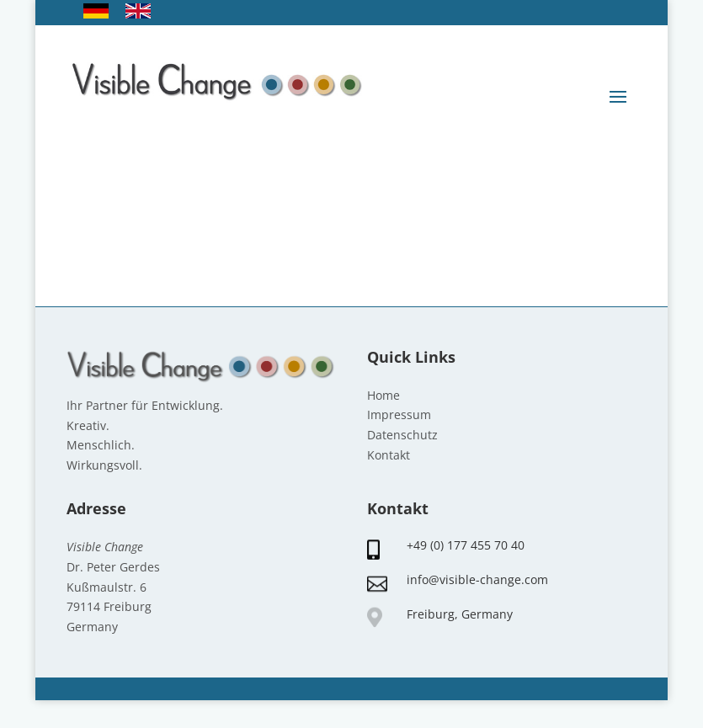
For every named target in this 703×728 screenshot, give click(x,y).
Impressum (399, 414)
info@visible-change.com (477, 579)
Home (383, 395)
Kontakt (389, 455)
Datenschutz (402, 435)
